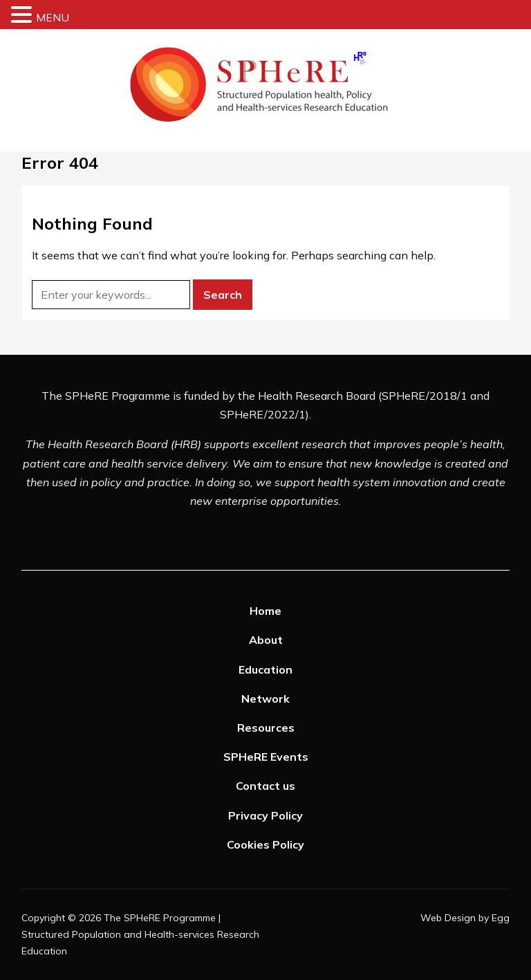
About (266, 640)
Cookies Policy (265, 844)
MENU (53, 17)
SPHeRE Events (266, 757)
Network (265, 699)
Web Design (448, 918)
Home (265, 611)
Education (265, 669)
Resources (266, 728)
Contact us (265, 786)
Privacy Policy (265, 815)
